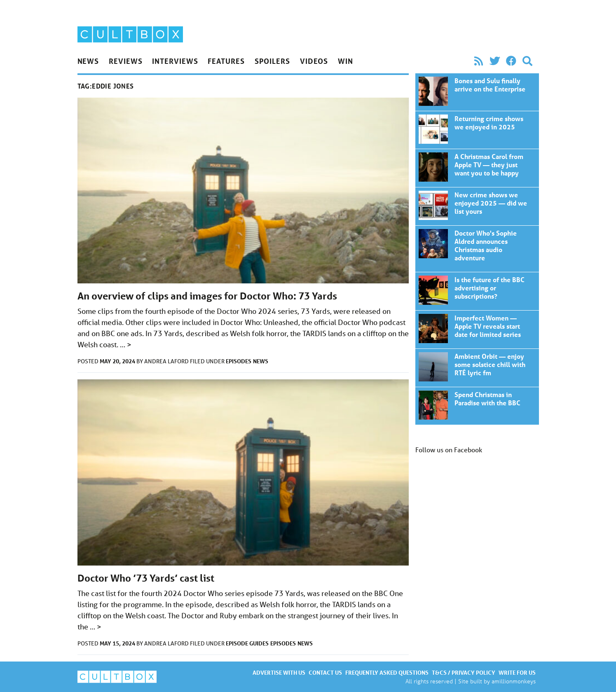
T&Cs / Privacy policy (464, 672)
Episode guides (247, 643)
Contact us (325, 672)
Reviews (125, 61)
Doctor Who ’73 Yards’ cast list (146, 578)
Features (226, 61)
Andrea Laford (167, 361)
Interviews (175, 61)
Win (345, 61)
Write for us (517, 672)
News (88, 61)
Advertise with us (279, 672)
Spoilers (272, 61)
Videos (314, 61)
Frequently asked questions (387, 672)
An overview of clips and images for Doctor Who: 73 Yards (207, 296)
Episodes (239, 361)
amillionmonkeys (514, 681)
